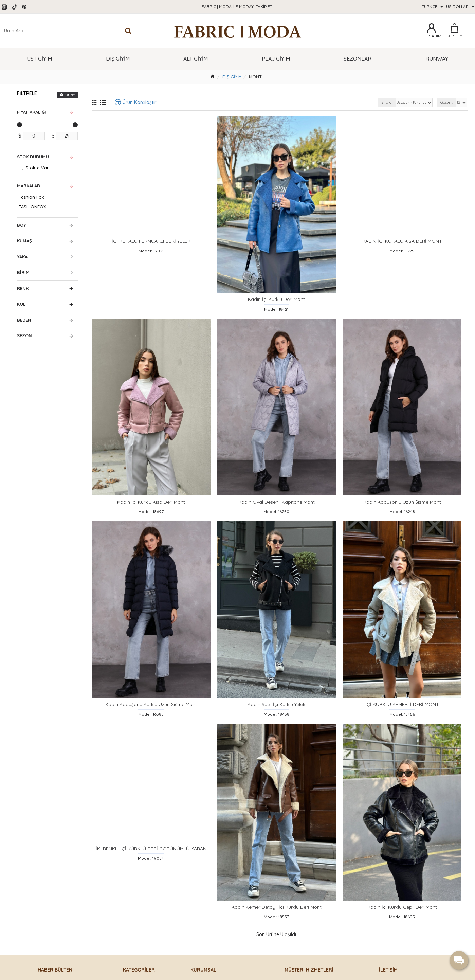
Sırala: (374, 102)
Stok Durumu (33, 157)
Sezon (24, 335)
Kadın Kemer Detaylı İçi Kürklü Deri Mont (277, 927)
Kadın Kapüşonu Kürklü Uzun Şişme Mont (151, 720)
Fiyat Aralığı (32, 112)
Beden (24, 320)
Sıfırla (70, 95)
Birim (23, 272)
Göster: (444, 102)
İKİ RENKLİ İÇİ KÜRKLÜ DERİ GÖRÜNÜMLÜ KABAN (151, 867)
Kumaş (24, 241)
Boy (22, 225)
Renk (23, 288)
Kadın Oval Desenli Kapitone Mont (277, 512)
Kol (21, 304)
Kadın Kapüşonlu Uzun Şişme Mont (402, 512)
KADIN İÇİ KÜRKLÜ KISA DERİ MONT (402, 244)
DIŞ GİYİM (232, 77)
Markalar (29, 186)
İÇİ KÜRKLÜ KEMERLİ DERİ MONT (402, 720)
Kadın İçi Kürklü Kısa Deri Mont (151, 512)
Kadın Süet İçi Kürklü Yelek (276, 720)
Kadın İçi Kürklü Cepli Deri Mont (402, 927)
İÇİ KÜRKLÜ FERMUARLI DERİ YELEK (151, 244)
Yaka (22, 257)
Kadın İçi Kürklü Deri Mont (276, 304)
